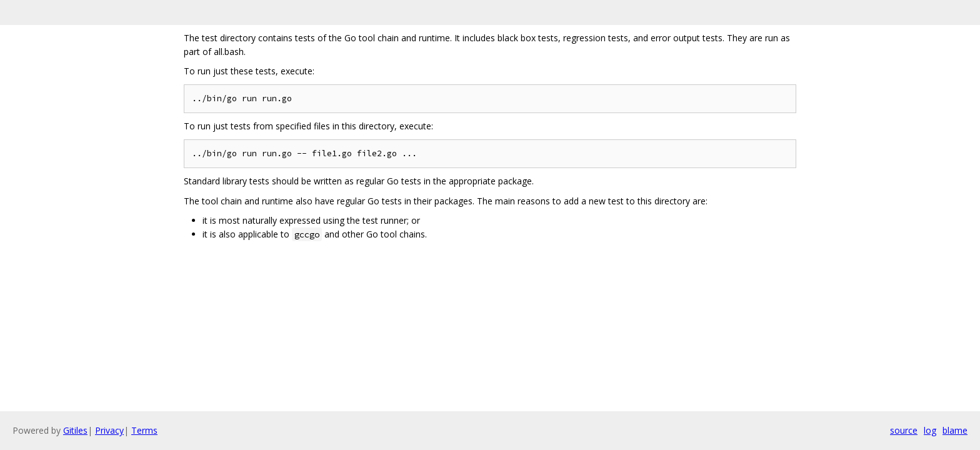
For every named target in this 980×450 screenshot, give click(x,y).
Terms (144, 430)
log (930, 430)
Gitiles (75, 430)
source (904, 430)
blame (955, 430)
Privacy (109, 430)
